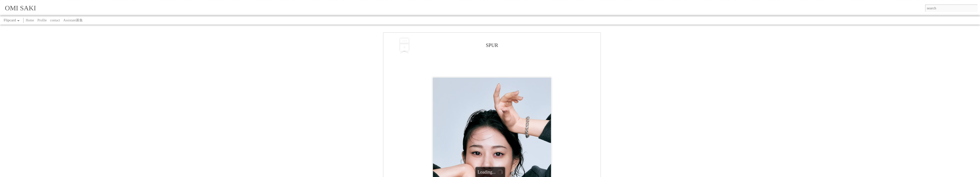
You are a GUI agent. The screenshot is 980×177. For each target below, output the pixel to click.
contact (55, 20)
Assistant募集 (73, 20)
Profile (42, 20)
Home (30, 20)
